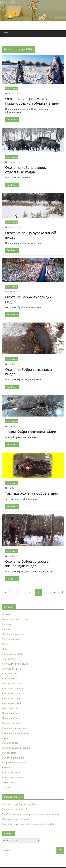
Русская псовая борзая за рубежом (20, 804)
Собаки (6, 768)
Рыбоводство (9, 753)
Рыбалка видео (10, 743)
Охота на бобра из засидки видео (28, 299)
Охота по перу (10, 679)
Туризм (6, 787)
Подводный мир (11, 718)
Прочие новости (11, 723)
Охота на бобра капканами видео (29, 372)
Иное (5, 644)
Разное (6, 738)
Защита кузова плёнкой (15, 809)
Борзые (6, 614)
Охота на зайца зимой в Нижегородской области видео (32, 101)
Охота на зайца (10, 674)
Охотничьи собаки (12, 698)
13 (30, 592)
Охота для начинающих (15, 664)
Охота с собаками (12, 683)
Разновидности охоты (14, 728)
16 (54, 592)
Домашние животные (14, 634)
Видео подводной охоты (15, 619)
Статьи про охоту (11, 772)
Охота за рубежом (12, 669)
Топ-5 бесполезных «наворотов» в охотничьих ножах (31, 814)
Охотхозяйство (10, 708)
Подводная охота (11, 713)
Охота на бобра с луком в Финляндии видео (27, 564)
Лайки (6, 649)
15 (46, 592)
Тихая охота (9, 782)
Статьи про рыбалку (13, 777)
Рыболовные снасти (13, 758)
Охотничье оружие (12, 688)
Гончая (6, 629)
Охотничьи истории (13, 693)
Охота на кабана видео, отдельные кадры (26, 170)
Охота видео (12, 88)
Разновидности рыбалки (15, 733)
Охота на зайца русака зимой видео (31, 235)
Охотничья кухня (12, 703)
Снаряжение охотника (14, 763)
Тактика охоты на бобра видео (32, 493)
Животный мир (11, 639)
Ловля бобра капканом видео (31, 432)
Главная (7, 624)
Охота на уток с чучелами (16, 819)
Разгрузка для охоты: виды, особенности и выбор (29, 824)
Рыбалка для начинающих (16, 748)
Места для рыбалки (13, 654)
